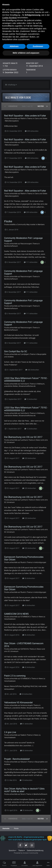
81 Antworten (26, 724)
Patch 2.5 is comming (15, 676)
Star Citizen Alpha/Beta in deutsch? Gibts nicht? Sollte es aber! (24, 790)
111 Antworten (31, 262)
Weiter (41, 106)
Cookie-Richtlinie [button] (9, 827)
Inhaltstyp (11, 85)
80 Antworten (26, 751)
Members (41, 225)
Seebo (23, 735)
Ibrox (23, 794)
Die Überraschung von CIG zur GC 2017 (23, 437)
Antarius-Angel (26, 705)
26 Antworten (29, 578)
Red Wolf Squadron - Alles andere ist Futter (25, 116)
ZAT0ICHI (24, 649)
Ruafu (23, 562)
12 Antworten (31, 399)
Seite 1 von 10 (28, 106)
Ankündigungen (40, 562)
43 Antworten (26, 694)
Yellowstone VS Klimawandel (18, 703)
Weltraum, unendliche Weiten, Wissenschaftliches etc (24, 708)
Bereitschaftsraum (11, 246)
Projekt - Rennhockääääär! (17, 759)
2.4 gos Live (10, 732)
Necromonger (26, 244)
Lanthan (24, 440)
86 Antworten (29, 635)
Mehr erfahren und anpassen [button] (26, 862)
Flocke (7, 119)
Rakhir (23, 119)
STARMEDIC (25, 617)
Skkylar (24, 762)
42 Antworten (29, 667)
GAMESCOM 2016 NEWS (16, 614)
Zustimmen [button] (38, 856)
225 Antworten (29, 458)
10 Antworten (26, 780)
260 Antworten (32, 370)
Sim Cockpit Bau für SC (16, 351)
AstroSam (24, 384)
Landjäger (25, 354)
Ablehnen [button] (14, 856)
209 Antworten (32, 131)
